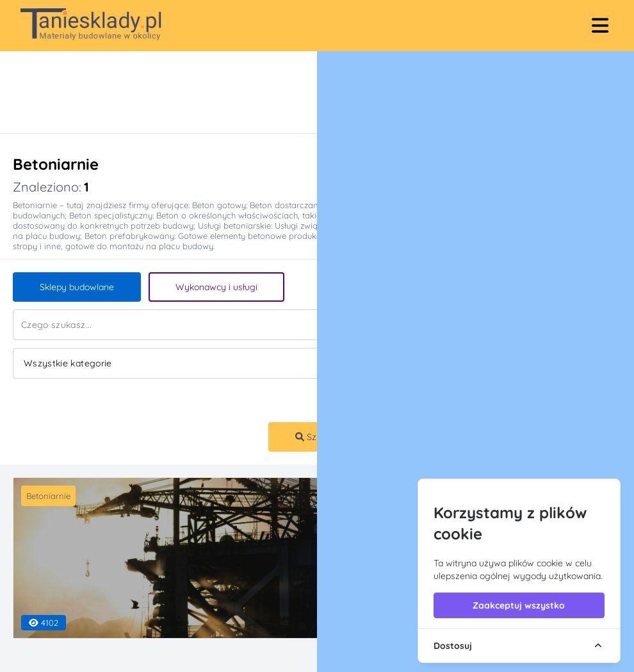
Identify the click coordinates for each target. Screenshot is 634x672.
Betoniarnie (48, 496)
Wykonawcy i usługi (216, 287)
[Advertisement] (304, 92)
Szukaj (314, 437)
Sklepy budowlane (77, 287)
